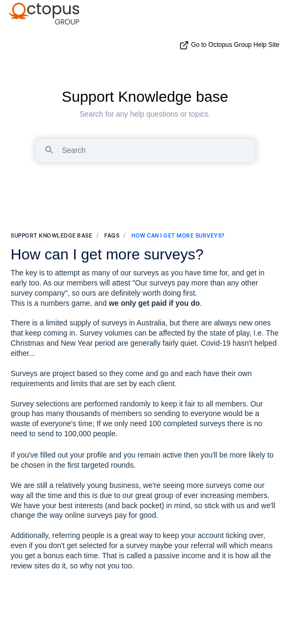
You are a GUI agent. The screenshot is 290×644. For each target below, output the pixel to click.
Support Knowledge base (145, 97)
